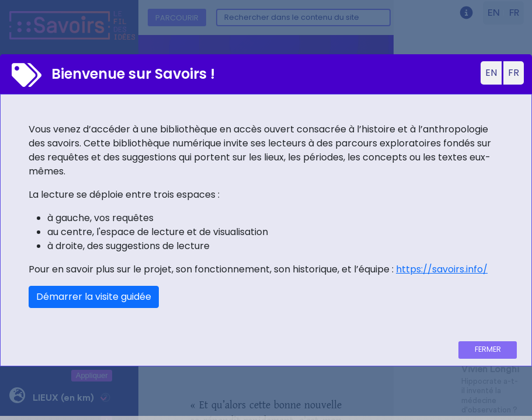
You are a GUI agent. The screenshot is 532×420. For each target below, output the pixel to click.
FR (514, 73)
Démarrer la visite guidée (94, 297)
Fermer (488, 349)
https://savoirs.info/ (442, 269)
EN (491, 73)
